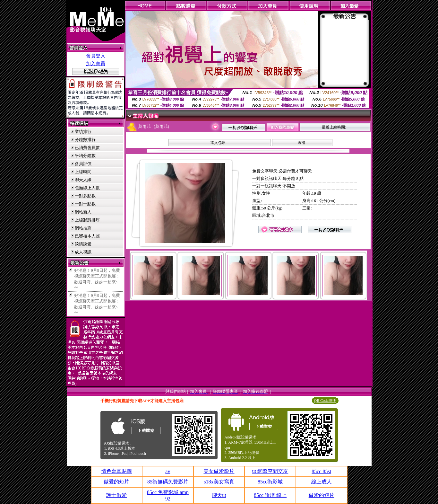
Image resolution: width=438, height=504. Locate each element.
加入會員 (96, 64)
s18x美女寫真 (219, 482)
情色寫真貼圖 (116, 471)
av (168, 471)
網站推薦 (83, 228)
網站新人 (83, 212)
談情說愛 (83, 244)
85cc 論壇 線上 (270, 495)
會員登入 (96, 56)
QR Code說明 (325, 401)
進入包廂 (218, 143)
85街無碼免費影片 (168, 482)
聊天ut (219, 495)
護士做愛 (116, 495)
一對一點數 (85, 204)
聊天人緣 (83, 180)
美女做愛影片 (219, 471)
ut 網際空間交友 (270, 471)
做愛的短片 (116, 482)
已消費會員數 (87, 148)
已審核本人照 (87, 236)
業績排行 (83, 132)
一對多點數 (85, 196)
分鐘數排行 (85, 140)
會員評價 (83, 164)
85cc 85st (321, 471)
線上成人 (322, 482)
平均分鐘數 (85, 156)
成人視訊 (83, 252)
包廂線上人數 (87, 188)
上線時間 (83, 172)
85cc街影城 (270, 482)
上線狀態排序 (87, 220)
